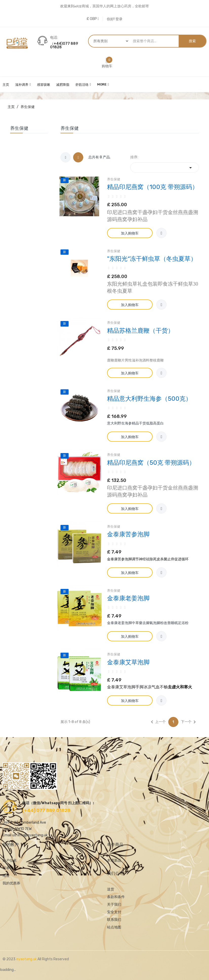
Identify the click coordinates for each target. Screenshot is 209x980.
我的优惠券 (11, 883)
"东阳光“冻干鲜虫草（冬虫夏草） (152, 259)
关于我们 (114, 904)
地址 (6, 876)
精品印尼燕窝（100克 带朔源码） (153, 187)
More (102, 84)
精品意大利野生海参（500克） (149, 399)
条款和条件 (116, 897)
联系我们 (114, 920)
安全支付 (114, 912)
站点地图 (114, 927)
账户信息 (10, 860)
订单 (6, 868)
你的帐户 (11, 845)
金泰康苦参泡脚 (128, 534)
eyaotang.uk (27, 959)
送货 (111, 889)
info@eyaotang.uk (33, 835)
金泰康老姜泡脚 (128, 598)
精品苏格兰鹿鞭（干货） (140, 331)
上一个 (157, 722)
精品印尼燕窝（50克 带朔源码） (151, 463)
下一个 (189, 722)
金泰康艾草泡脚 (128, 662)
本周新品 (114, 860)
